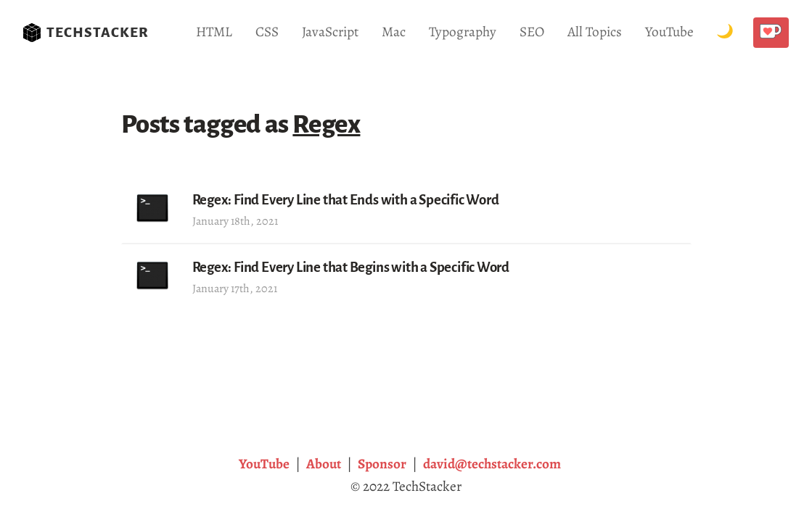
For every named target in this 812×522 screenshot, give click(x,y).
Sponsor (382, 464)
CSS (267, 32)
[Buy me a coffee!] (771, 33)
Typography (463, 32)
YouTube (669, 32)
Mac (394, 32)
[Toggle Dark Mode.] (725, 32)
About (324, 464)
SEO (532, 32)
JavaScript (330, 32)
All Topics (595, 32)
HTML (214, 32)
